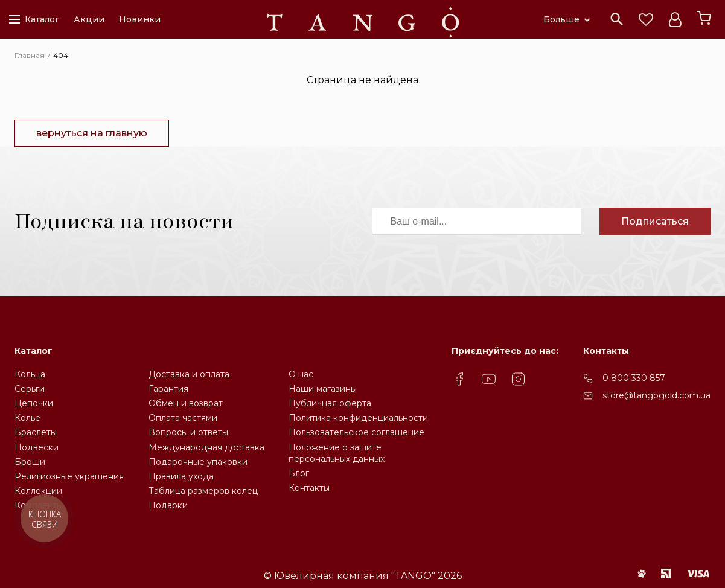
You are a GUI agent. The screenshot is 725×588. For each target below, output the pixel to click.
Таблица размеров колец (203, 491)
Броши (30, 462)
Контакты (309, 488)
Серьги (30, 389)
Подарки (168, 505)
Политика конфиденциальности (358, 418)
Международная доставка (206, 447)
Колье (27, 418)
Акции (89, 19)
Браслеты (36, 432)
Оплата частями (183, 418)
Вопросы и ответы (188, 432)
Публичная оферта (330, 403)
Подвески (37, 447)
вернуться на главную (92, 133)
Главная (30, 55)
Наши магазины (323, 389)
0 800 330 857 (634, 378)
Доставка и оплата (189, 374)
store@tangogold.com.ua (656, 395)
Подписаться (655, 221)
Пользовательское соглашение (356, 432)
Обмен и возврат (186, 403)
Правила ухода (181, 476)
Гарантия (168, 389)
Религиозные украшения (69, 476)
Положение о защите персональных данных (337, 453)
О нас (301, 374)
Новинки (140, 19)
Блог (299, 473)
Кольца (30, 374)
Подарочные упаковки (198, 462)
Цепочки (34, 403)
